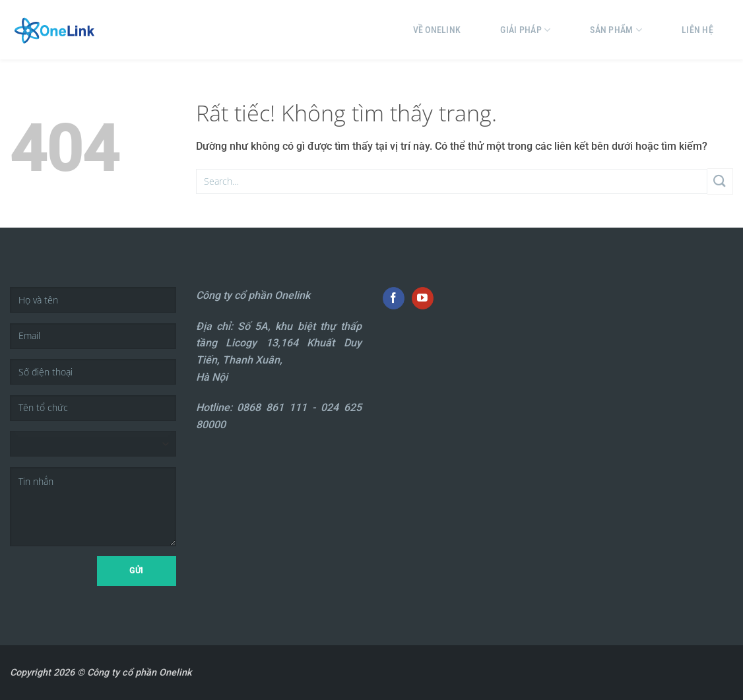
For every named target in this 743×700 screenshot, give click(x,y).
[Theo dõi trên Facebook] (394, 298)
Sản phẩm (616, 30)
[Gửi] (720, 181)
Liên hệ (697, 30)
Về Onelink (437, 30)
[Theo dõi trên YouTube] (423, 298)
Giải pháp (525, 30)
